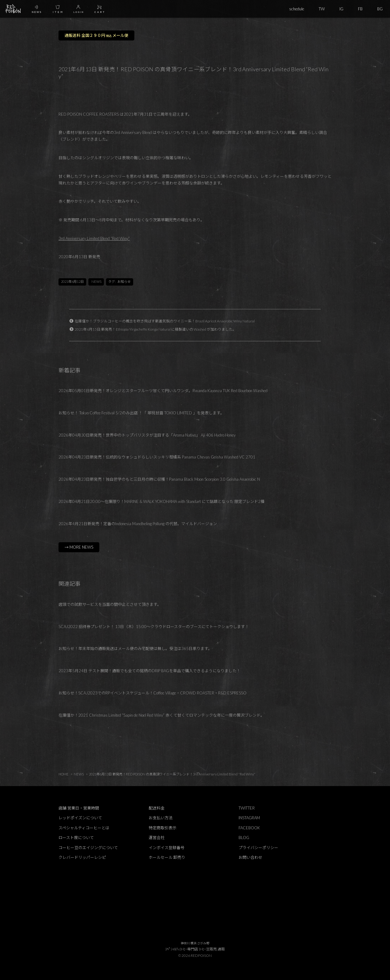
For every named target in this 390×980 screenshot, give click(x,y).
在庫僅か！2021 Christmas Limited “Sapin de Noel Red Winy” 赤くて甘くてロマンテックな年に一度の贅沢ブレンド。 (161, 715)
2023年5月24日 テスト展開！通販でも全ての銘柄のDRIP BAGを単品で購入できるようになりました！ (149, 671)
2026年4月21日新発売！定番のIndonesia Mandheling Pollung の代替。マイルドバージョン (138, 524)
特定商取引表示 (163, 828)
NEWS (96, 281)
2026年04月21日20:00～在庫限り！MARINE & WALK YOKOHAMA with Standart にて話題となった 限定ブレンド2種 (161, 501)
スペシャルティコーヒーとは (84, 828)
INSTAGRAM (249, 818)
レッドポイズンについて (80, 818)
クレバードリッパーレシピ (82, 857)
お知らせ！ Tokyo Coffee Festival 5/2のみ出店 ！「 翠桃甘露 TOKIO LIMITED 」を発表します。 (141, 413)
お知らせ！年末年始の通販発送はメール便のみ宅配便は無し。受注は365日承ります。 (135, 648)
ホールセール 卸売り (167, 857)
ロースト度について (76, 838)
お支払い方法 (161, 818)
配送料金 (157, 808)
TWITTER (247, 808)
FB (360, 9)
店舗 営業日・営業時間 (79, 808)
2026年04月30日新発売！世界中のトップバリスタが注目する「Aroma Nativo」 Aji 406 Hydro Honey (147, 435)
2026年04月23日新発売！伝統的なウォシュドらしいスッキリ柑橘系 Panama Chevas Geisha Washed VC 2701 (157, 457)
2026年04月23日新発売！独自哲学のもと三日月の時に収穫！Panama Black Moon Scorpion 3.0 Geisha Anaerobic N (159, 479)
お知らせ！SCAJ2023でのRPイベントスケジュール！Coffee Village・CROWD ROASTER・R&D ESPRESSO (152, 693)
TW (322, 9)
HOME (64, 774)
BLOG (244, 838)
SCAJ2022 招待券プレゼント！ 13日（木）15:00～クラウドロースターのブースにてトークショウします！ (154, 627)
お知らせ (124, 281)
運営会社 (157, 838)
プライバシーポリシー (258, 848)
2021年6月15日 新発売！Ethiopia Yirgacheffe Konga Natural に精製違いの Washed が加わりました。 (155, 329)
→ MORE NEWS (79, 547)
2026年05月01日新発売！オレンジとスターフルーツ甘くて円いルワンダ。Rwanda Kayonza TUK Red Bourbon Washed (163, 391)
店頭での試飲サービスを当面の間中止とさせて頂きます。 (110, 604)
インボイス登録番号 (167, 848)
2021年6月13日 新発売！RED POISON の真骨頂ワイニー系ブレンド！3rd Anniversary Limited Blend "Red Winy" (172, 774)
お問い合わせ (250, 857)
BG (380, 9)
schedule (297, 9)
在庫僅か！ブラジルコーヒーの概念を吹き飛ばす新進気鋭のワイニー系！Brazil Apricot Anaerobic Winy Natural (165, 321)
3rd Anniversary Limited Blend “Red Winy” (94, 238)
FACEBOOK (249, 828)
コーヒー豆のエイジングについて (88, 848)
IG (341, 9)
